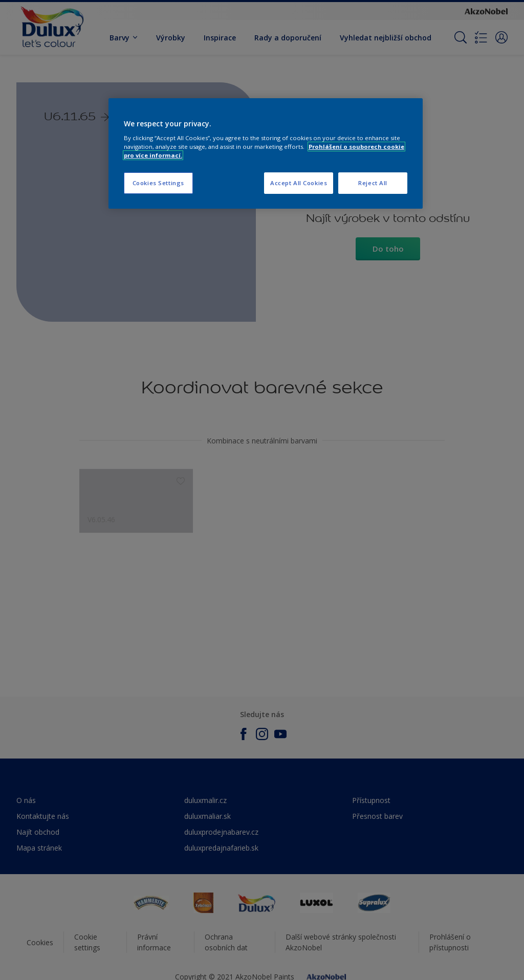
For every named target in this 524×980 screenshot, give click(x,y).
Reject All (373, 183)
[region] (266, 154)
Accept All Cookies (299, 183)
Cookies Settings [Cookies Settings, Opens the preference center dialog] (158, 183)
